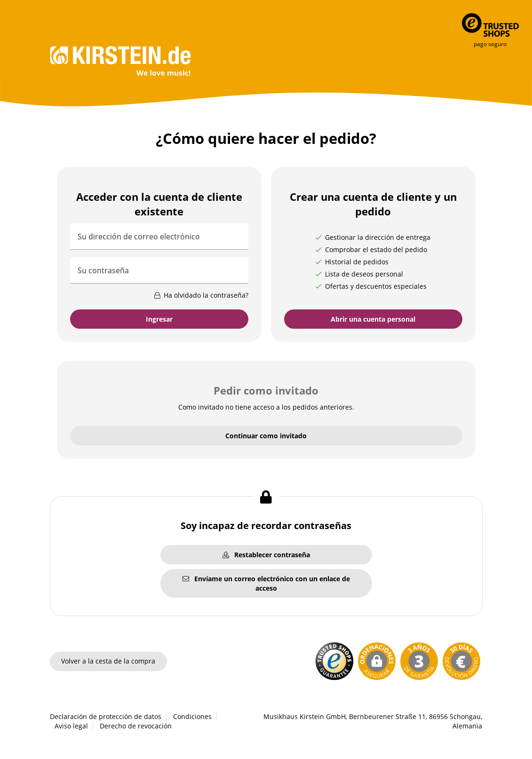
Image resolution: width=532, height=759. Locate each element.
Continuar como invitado (266, 436)
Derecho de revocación (136, 726)
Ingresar (159, 319)
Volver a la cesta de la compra (108, 661)
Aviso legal (71, 726)
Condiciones (192, 716)
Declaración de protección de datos (106, 716)
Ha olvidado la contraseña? (201, 295)
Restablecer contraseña (266, 555)
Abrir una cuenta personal (373, 319)
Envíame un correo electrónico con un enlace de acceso (266, 583)
